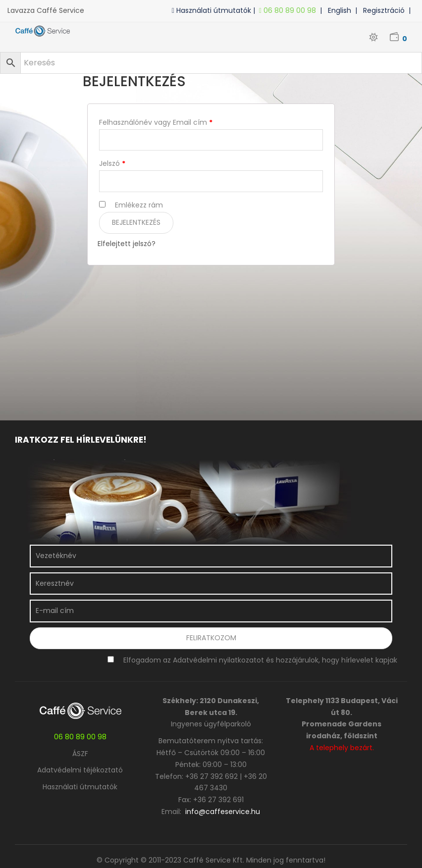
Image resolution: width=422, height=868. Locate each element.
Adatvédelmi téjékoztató (80, 770)
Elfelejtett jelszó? (127, 244)
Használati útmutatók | (215, 10)
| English (338, 10)
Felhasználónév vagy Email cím (156, 122)
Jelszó (112, 163)
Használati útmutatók (80, 787)
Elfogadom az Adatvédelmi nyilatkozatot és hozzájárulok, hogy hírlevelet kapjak (260, 660)
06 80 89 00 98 (290, 10)
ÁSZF (80, 754)
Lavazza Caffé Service (46, 10)
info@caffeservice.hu (223, 812)
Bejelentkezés (136, 222)
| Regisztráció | (385, 10)
